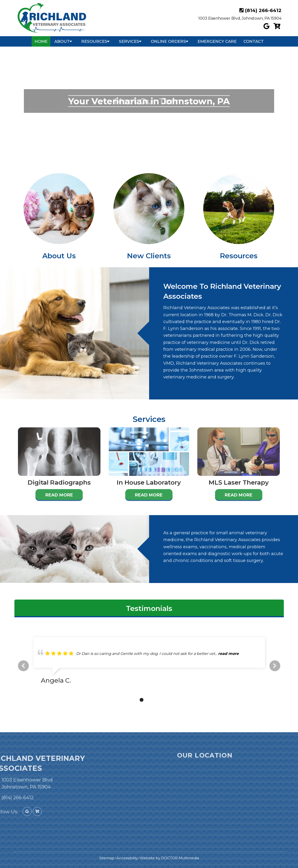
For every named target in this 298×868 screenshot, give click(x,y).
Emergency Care (217, 41)
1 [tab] (134, 700)
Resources (94, 41)
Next (275, 666)
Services (129, 41)
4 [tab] (156, 700)
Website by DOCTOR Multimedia (169, 858)
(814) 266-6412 (263, 10)
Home (41, 41)
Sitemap (107, 858)
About (62, 41)
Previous (23, 666)
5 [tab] (163, 700)
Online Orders (168, 41)
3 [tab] (149, 700)
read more (228, 654)
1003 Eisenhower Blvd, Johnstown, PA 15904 (240, 18)
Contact (254, 41)
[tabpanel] (149, 662)
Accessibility (127, 858)
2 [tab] (142, 700)
